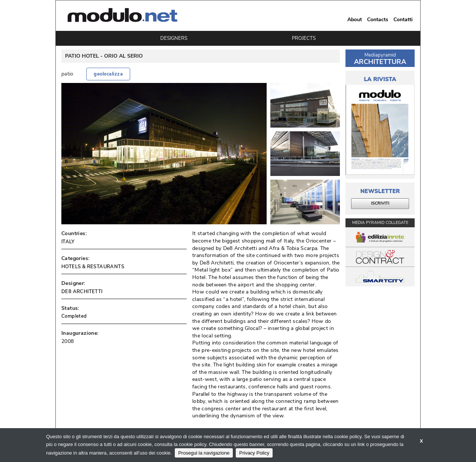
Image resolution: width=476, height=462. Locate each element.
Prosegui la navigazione (204, 453)
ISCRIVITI (380, 203)
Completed (74, 316)
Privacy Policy (254, 453)
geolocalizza (108, 74)
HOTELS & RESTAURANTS (93, 267)
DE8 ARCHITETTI (82, 292)
